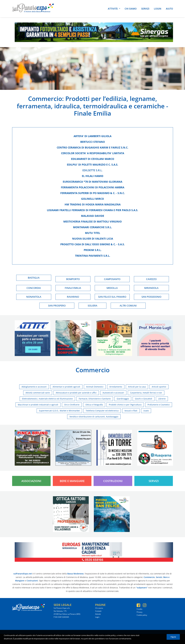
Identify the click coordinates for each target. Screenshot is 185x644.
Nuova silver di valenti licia (93, 239)
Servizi (145, 9)
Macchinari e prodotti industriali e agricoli (38, 405)
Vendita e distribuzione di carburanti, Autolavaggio (94, 417)
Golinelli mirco (92, 199)
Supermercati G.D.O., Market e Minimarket (59, 411)
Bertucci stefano (93, 142)
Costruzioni (113, 481)
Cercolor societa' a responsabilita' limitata (93, 153)
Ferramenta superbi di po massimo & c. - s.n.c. (93, 193)
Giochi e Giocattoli (144, 399)
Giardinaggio (123, 399)
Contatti (98, 611)
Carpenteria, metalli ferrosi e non (146, 393)
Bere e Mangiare (72, 481)
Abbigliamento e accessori (34, 387)
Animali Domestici (95, 387)
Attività (114, 9)
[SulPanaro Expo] (33, 9)
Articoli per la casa (137, 387)
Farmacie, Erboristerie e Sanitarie (95, 399)
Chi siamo (131, 9)
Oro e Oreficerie (72, 405)
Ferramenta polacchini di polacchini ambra (93, 187)
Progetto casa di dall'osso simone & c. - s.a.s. (92, 244)
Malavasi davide (93, 216)
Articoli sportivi (159, 387)
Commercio (45, 99)
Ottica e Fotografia (94, 405)
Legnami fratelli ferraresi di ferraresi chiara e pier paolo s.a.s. (92, 210)
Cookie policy (142, 615)
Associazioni (31, 481)
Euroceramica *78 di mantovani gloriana (92, 182)
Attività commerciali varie (38, 393)
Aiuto (169, 9)
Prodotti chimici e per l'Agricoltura (125, 405)
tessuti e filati (131, 411)
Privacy (139, 612)
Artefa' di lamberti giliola (92, 136)
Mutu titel (93, 233)
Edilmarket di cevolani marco (93, 159)
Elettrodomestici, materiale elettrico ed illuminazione (47, 399)
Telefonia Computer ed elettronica (102, 411)
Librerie (162, 399)
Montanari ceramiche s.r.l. (92, 227)
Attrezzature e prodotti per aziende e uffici (76, 393)
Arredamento (116, 387)
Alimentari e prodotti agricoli (66, 387)
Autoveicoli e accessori (113, 393)
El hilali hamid (93, 176)
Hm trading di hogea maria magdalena (93, 204)
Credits (139, 609)
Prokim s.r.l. (93, 250)
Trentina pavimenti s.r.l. (93, 256)
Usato (146, 411)
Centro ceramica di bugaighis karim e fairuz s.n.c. (92, 147)
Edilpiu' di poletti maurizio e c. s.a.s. (92, 165)
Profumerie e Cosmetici (159, 405)
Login (158, 9)
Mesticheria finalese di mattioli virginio (92, 221)
